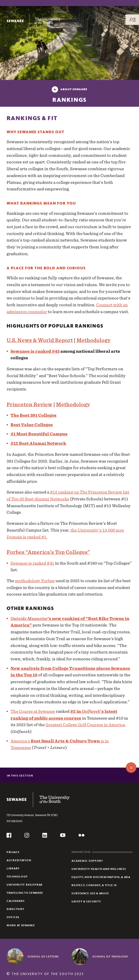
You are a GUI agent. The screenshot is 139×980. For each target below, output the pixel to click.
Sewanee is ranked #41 (32, 563)
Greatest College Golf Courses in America (85, 725)
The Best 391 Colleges (34, 415)
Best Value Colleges (32, 425)
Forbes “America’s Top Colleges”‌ (48, 552)
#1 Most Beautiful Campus (39, 434)
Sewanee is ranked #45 (35, 351)
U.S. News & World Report (40, 340)
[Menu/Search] (132, 20)
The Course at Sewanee (33, 711)
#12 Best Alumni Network (38, 443)
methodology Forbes (35, 581)
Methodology (93, 340)
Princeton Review (29, 404)
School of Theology (110, 956)
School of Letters (43, 956)
